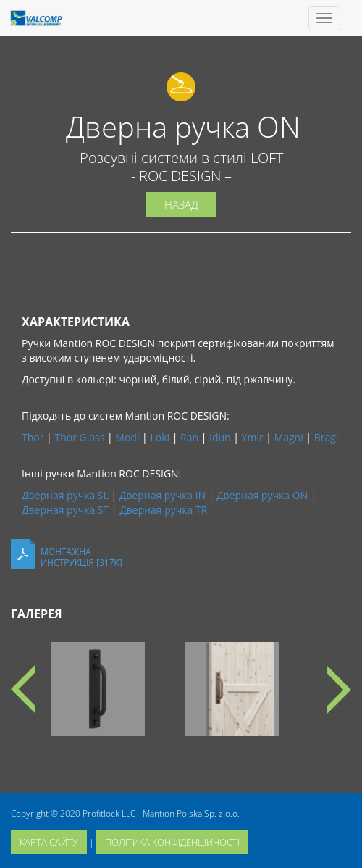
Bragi (327, 437)
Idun (220, 437)
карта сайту (49, 842)
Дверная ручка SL (65, 495)
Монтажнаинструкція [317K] (81, 557)
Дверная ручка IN (163, 495)
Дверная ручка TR (163, 510)
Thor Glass (79, 437)
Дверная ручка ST (65, 510)
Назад (181, 204)
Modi (127, 437)
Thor (33, 437)
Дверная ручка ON (262, 495)
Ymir (253, 437)
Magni (289, 437)
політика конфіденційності (172, 842)
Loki (160, 437)
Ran (189, 437)
